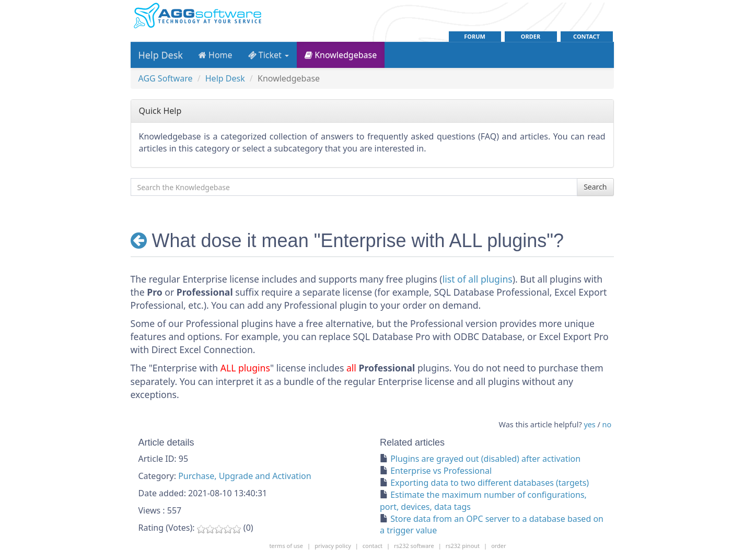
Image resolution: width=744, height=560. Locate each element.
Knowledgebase (341, 55)
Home (216, 55)
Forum (475, 36)
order (531, 36)
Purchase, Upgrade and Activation (245, 476)
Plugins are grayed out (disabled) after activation (485, 459)
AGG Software (166, 78)
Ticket (269, 55)
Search (595, 187)
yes (589, 424)
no (607, 424)
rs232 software (414, 546)
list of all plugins (478, 279)
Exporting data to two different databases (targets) (490, 483)
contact (586, 36)
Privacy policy (333, 546)
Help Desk (161, 55)
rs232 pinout (463, 546)
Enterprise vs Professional (441, 471)
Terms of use (286, 546)
